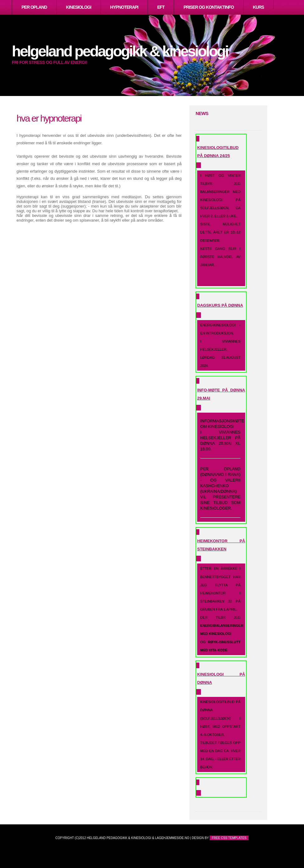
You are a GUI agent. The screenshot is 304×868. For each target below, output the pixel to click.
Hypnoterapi (124, 7)
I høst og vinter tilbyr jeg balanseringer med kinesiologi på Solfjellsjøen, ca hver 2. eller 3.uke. (220, 230)
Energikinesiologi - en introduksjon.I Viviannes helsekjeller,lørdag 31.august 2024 (220, 345)
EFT (161, 7)
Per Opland (34, 7)
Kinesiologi (79, 7)
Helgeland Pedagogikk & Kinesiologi (120, 51)
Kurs (259, 7)
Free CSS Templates (229, 838)
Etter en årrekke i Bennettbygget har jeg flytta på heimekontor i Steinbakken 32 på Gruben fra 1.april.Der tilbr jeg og (222, 609)
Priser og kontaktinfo (209, 7)
